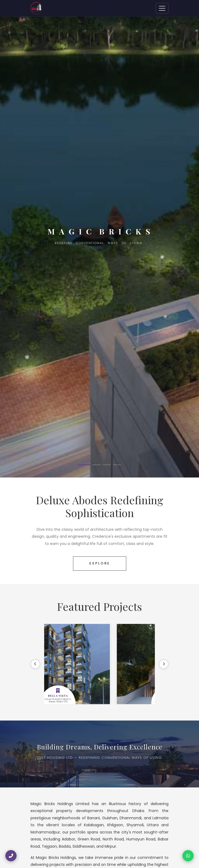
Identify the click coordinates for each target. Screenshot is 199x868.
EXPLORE (100, 563)
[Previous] (35, 664)
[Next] (164, 664)
